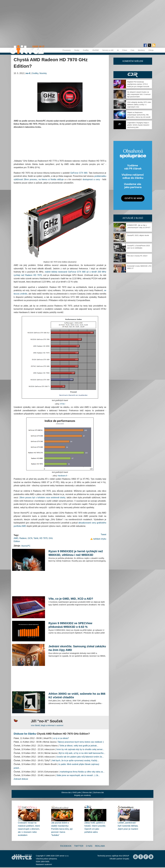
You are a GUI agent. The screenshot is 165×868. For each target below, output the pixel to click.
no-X (28, 73)
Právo (125, 50)
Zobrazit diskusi (21, 779)
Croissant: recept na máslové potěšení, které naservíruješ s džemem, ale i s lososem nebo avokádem (29, 829)
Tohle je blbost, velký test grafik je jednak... (79, 746)
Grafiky (86, 50)
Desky (77, 50)
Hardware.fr (62, 476)
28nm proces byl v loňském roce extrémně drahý (42, 498)
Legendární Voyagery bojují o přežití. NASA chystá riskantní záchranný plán (138, 125)
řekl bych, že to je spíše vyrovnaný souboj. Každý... (75, 760)
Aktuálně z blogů (133, 218)
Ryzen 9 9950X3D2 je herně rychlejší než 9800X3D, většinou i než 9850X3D (76, 553)
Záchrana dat (98, 792)
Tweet (103, 534)
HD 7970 (44, 538)
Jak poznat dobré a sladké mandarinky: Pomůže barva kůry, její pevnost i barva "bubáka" (62, 829)
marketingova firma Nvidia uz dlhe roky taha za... (82, 772)
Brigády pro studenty (82, 795)
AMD (16, 538)
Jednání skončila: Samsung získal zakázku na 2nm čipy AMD (77, 648)
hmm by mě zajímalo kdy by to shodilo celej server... (80, 749)
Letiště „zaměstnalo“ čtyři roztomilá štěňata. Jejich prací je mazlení (128, 826)
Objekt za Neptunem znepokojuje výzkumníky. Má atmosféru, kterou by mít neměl (139, 115)
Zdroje (151, 50)
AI (118, 50)
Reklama (100, 846)
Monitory (141, 50)
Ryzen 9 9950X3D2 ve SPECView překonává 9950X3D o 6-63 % (70, 625)
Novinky (43, 73)
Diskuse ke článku (25, 734)
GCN (30, 538)
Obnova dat (87, 792)
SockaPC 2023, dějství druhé (138, 235)
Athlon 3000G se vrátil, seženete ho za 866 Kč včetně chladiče (77, 696)
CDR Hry (133, 75)
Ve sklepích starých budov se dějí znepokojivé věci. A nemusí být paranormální (139, 94)
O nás (89, 846)
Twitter (79, 846)
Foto (133, 50)
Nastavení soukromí (44, 864)
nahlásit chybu (100, 539)
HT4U (62, 404)
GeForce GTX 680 (79, 173)
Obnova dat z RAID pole (71, 792)
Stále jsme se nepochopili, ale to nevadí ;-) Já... (78, 775)
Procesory (67, 50)
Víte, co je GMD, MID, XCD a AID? (71, 599)
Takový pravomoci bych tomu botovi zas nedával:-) (81, 742)
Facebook (66, 846)
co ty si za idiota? (61, 738)
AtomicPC (26, 546)
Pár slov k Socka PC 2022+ (137, 256)
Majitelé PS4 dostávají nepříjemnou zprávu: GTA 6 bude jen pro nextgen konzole (138, 84)
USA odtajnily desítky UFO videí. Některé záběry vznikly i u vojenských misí (139, 105)
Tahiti (36, 538)
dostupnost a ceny (91, 179)
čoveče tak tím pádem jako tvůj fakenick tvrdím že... (80, 757)
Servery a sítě (108, 50)
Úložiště (96, 50)
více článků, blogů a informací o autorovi (47, 725)
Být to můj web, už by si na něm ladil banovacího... (82, 753)
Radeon (23, 538)
